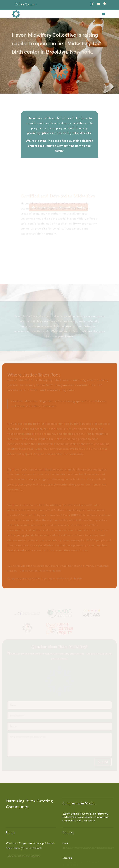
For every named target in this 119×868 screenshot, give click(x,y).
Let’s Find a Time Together (26, 856)
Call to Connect (26, 4)
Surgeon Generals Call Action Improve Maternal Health (45, 579)
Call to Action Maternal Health (40, 571)
